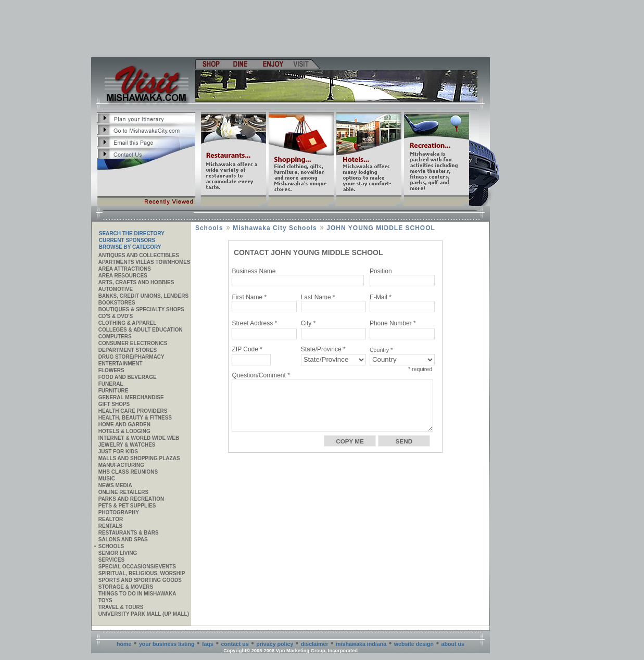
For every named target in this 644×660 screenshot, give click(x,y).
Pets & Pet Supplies (127, 506)
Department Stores (128, 350)
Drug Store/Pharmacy (131, 357)
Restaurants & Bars (129, 533)
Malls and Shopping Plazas (139, 458)
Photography (119, 512)
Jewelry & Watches (127, 445)
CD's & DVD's (116, 316)
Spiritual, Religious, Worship (142, 573)
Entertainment (121, 364)
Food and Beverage (128, 377)
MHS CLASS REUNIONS (128, 472)
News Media (115, 485)
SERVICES (111, 560)
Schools (111, 546)
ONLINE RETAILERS (123, 492)
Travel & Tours (121, 607)
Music (107, 479)
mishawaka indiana (361, 644)
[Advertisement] (291, 29)
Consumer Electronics (133, 343)
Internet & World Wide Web (139, 438)
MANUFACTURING (121, 465)
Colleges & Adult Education (141, 330)
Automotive (116, 289)
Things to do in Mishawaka (137, 594)
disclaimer (315, 644)
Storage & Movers (126, 587)
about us (453, 644)
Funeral (111, 384)
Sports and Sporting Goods (140, 580)
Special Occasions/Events (137, 567)
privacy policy (275, 644)
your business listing (167, 644)
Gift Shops (114, 404)
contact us (235, 644)
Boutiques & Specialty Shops (141, 309)
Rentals (110, 526)
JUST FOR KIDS (118, 452)
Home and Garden (124, 424)
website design (414, 644)
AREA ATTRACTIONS (125, 269)
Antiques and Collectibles (139, 255)
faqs (208, 644)
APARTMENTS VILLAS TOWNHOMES (144, 262)
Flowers (111, 370)
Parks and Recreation (131, 499)
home (124, 644)
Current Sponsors (127, 240)
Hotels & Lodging (124, 431)
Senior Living (118, 553)
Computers (115, 337)
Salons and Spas (123, 540)
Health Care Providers (133, 411)
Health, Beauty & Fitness (135, 418)
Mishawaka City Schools (275, 228)
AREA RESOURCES (123, 276)
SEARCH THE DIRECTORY (132, 233)
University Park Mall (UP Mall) (144, 614)
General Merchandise (131, 397)
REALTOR (111, 519)
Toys (105, 600)
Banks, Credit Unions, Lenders (143, 296)
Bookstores (117, 303)
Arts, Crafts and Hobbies (136, 282)
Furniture (113, 391)
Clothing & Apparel (128, 323)
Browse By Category (130, 247)
